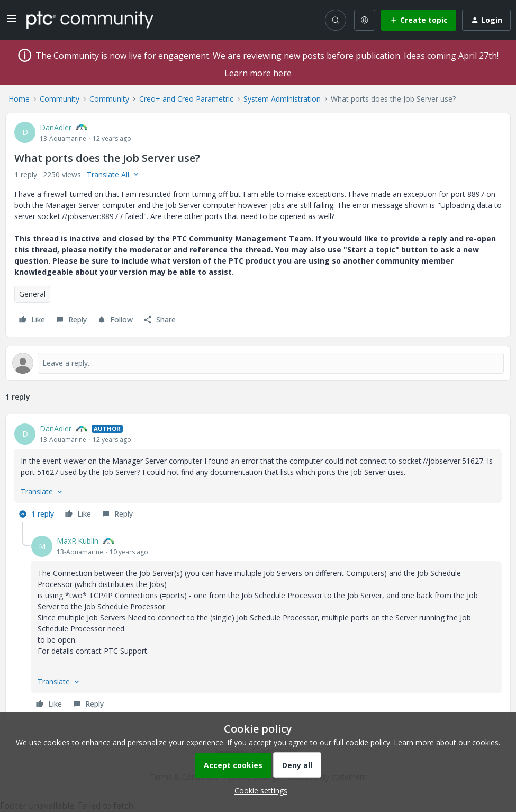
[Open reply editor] (258, 363)
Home (19, 99)
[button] (12, 22)
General (32, 294)
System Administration (282, 99)
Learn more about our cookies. (447, 742)
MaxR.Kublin (78, 541)
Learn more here (258, 73)
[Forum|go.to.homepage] (90, 20)
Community (60, 99)
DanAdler (56, 127)
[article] (258, 473)
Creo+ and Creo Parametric (186, 99)
